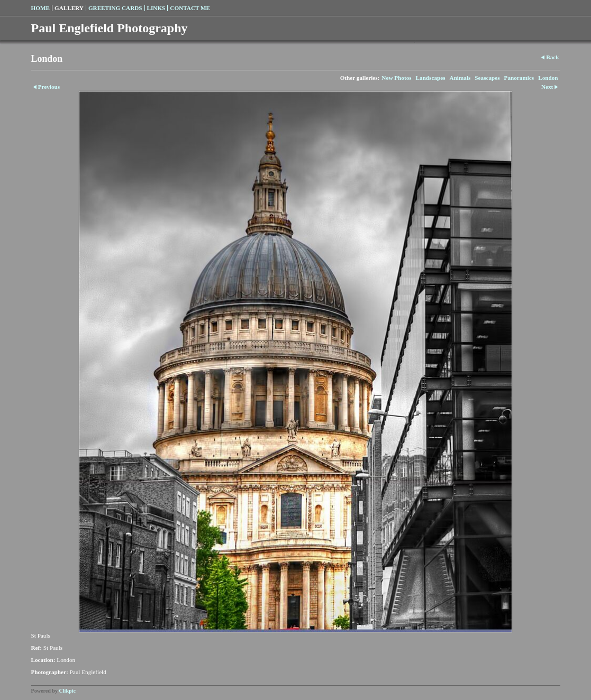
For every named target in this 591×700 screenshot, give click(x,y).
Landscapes (431, 78)
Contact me (190, 8)
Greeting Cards (115, 8)
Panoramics (519, 78)
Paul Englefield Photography (110, 28)
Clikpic (67, 691)
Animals (460, 78)
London (548, 78)
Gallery (69, 8)
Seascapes (487, 78)
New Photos (396, 78)
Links (156, 8)
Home (40, 8)
